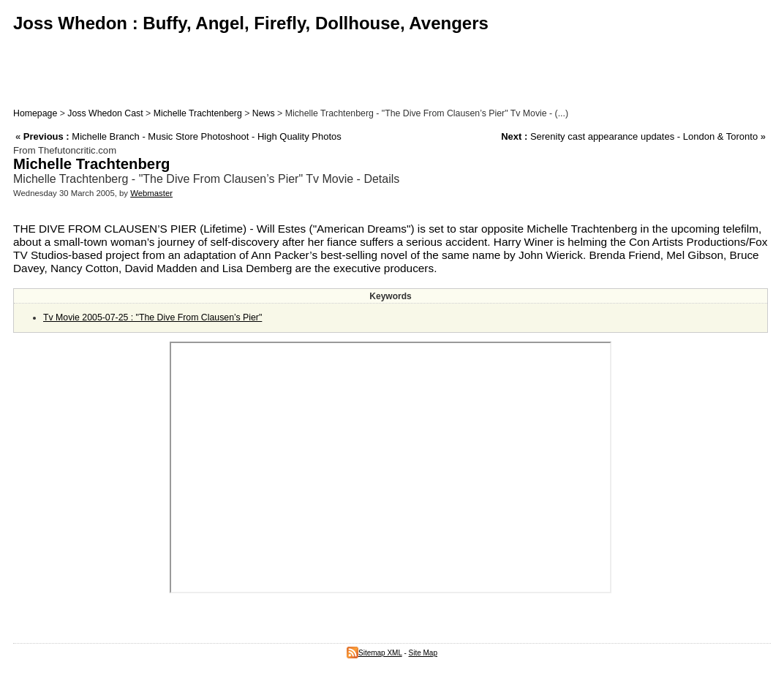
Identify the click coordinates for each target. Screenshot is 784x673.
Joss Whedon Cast (105, 113)
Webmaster (151, 193)
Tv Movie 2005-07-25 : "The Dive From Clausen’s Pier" (152, 317)
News (264, 113)
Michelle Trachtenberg (198, 113)
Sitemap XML (374, 653)
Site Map (423, 653)
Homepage (35, 113)
